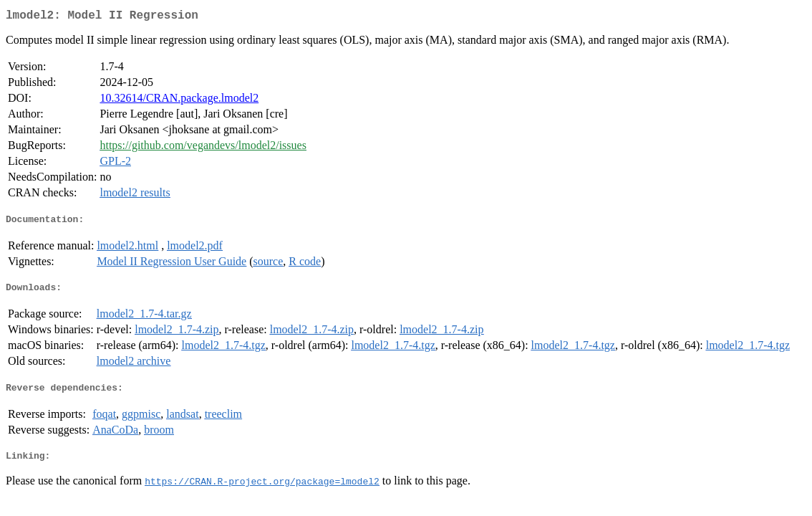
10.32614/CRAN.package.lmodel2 (179, 101)
